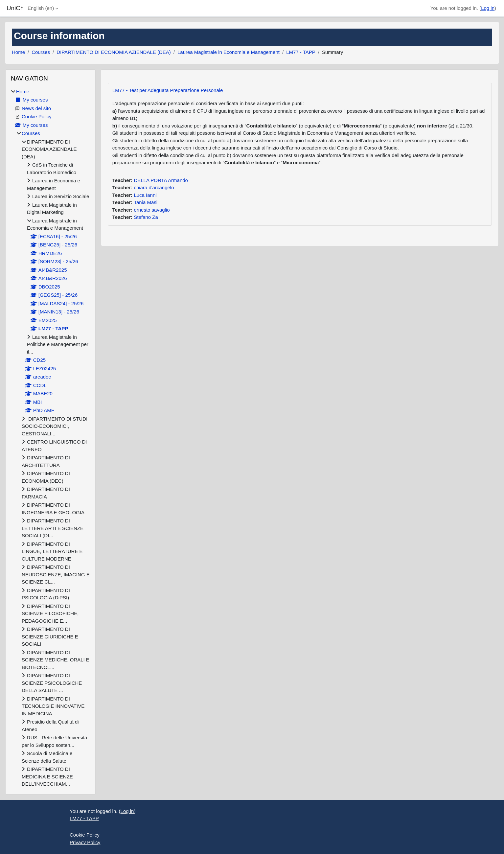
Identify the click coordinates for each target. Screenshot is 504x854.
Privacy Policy (85, 842)
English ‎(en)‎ (41, 8)
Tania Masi (146, 202)
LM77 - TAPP (301, 52)
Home (18, 52)
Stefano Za (146, 217)
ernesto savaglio (152, 210)
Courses (41, 52)
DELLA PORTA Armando (161, 180)
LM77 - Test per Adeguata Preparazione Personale (168, 90)
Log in (488, 8)
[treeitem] (50, 438)
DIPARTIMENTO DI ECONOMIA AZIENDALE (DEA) (114, 52)
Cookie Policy (85, 835)
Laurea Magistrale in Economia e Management (229, 52)
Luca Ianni (145, 195)
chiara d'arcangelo (154, 187)
